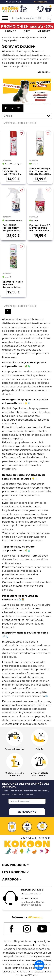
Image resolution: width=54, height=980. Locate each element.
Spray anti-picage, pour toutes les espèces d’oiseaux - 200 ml (40, 173)
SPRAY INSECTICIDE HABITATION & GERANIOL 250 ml (13, 173)
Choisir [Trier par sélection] (28, 116)
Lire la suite (44, 72)
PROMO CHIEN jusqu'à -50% (27, 26)
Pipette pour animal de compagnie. (25, 724)
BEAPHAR (7, 160)
